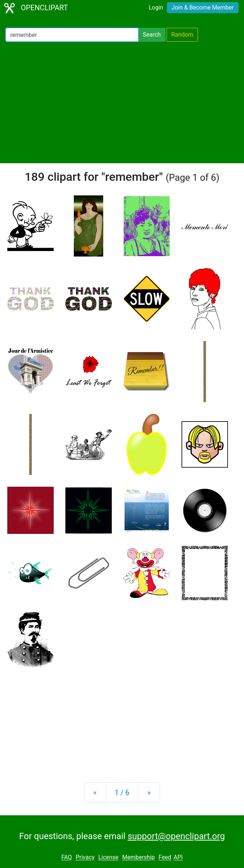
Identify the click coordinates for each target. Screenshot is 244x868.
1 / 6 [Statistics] (122, 793)
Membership (138, 858)
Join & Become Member (203, 8)
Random (182, 35)
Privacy (85, 858)
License (108, 858)
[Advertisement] (122, 102)
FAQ (67, 858)
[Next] (149, 793)
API (178, 858)
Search (152, 35)
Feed (165, 858)
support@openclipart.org (176, 836)
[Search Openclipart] (72, 35)
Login (156, 8)
